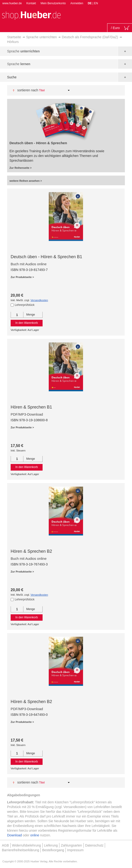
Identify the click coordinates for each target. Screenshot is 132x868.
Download (14, 835)
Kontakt (31, 3)
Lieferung (51, 845)
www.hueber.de (12, 3)
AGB (5, 845)
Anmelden (77, 3)
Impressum (75, 850)
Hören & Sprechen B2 (31, 551)
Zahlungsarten (71, 845)
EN (96, 3)
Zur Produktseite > (22, 277)
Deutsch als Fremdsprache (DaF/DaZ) (90, 37)
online (35, 835)
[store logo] (31, 15)
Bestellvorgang (53, 850)
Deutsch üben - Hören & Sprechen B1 (46, 257)
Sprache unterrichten (41, 37)
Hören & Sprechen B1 (31, 407)
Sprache (23, 51)
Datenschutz (94, 845)
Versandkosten (39, 300)
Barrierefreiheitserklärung (20, 850)
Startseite (14, 37)
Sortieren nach (28, 90)
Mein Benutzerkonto (53, 3)
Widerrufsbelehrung (26, 845)
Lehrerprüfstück (24, 305)
